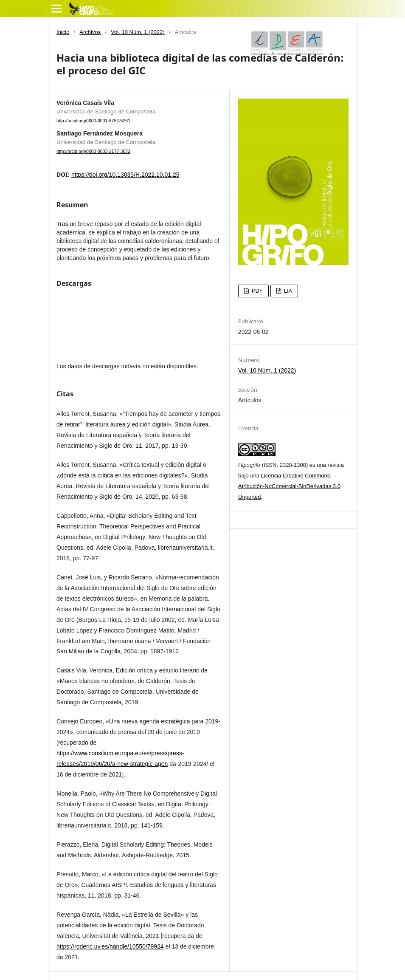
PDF (256, 291)
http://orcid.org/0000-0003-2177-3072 (93, 151)
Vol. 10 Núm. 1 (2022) (138, 32)
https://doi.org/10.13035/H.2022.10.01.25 (125, 175)
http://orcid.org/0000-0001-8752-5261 (93, 121)
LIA (287, 291)
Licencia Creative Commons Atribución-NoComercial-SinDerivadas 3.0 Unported (289, 486)
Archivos (90, 32)
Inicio (63, 32)
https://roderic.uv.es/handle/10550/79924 (110, 946)
